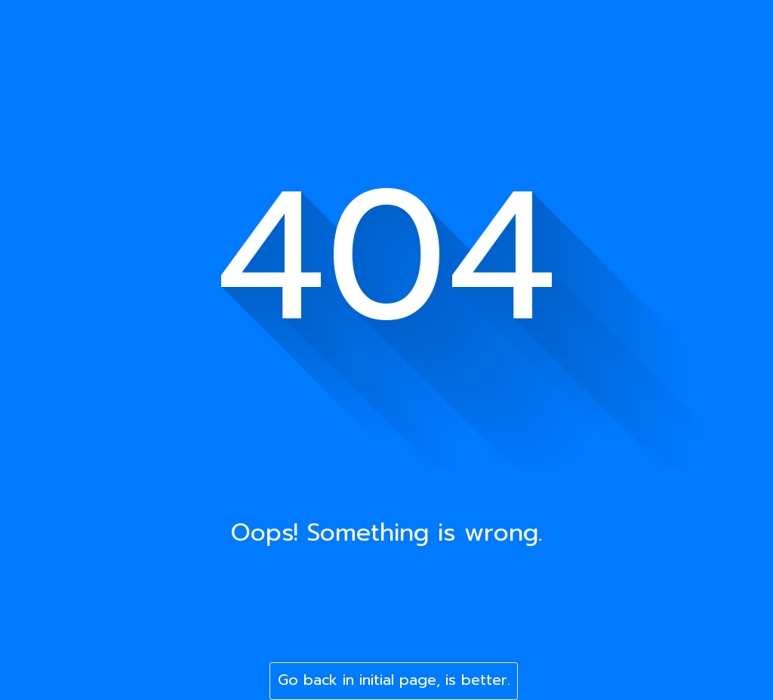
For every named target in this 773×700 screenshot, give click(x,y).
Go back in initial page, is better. (394, 680)
